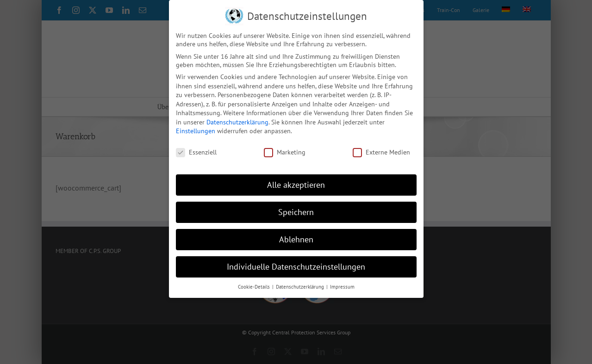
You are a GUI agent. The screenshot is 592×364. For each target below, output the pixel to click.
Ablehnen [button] (296, 239)
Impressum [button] (342, 286)
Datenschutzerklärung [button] (301, 286)
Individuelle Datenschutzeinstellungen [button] (296, 266)
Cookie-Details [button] (255, 286)
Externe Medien (381, 152)
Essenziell (196, 152)
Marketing (285, 152)
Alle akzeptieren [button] (296, 185)
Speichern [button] (296, 212)
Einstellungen (196, 131)
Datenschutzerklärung (237, 122)
